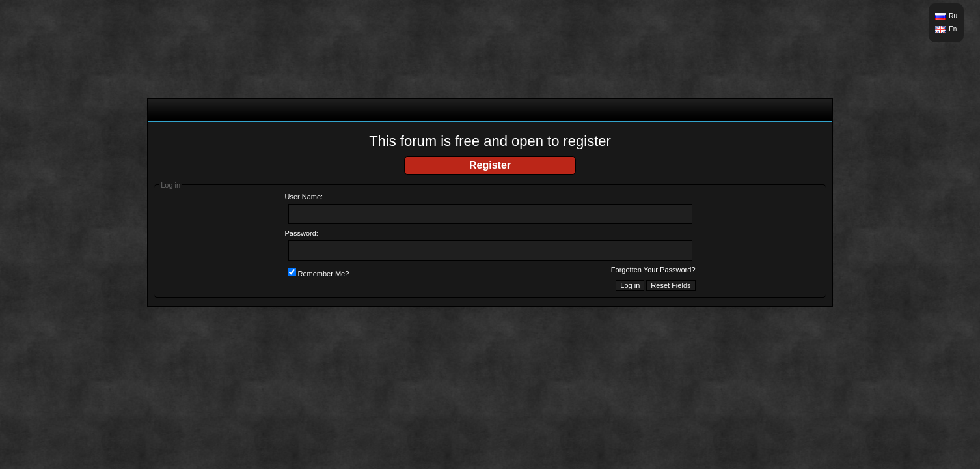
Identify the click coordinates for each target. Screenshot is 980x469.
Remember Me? (319, 274)
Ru (953, 16)
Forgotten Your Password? (653, 270)
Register (490, 165)
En (953, 29)
